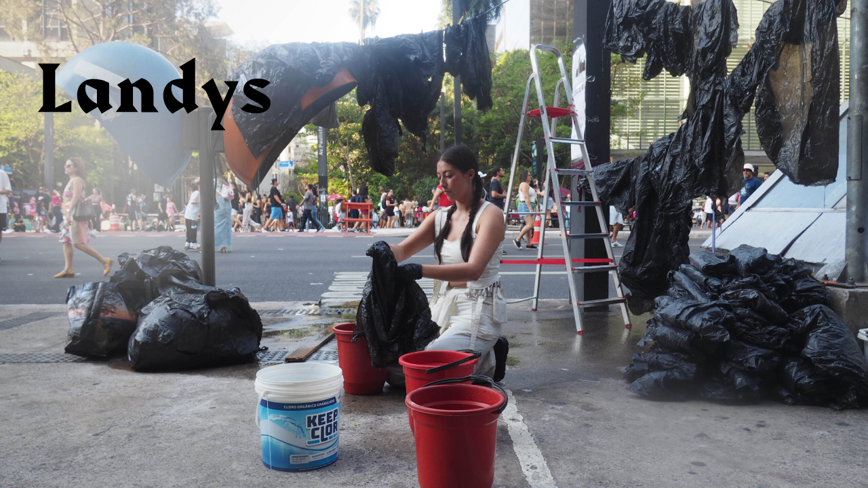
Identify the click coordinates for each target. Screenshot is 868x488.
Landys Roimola (154, 95)
